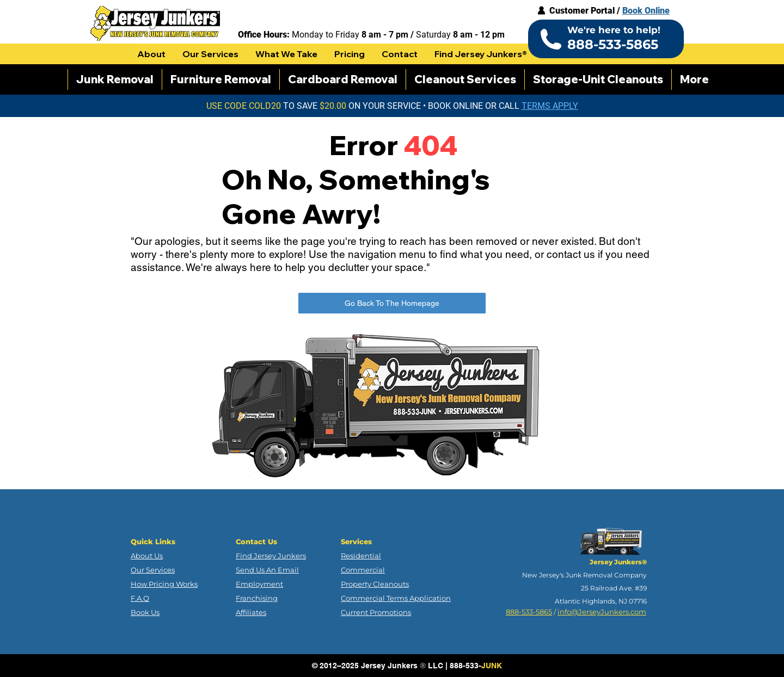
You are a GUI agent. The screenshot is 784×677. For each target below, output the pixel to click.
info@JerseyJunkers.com (602, 612)
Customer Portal (582, 11)
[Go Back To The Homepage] (392, 303)
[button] (151, 54)
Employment (259, 584)
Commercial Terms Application (396, 598)
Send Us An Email (267, 570)
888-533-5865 (529, 612)
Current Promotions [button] (376, 612)
